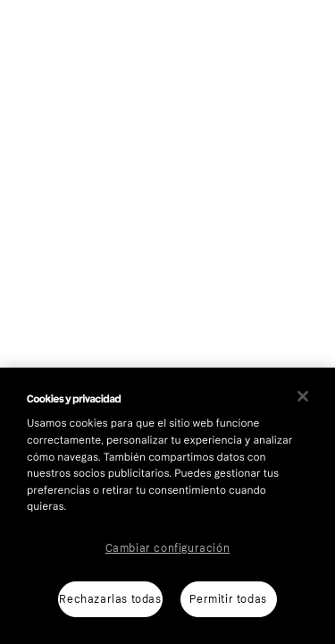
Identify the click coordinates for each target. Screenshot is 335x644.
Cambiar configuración (168, 548)
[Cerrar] (303, 396)
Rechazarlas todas (110, 599)
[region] (167, 506)
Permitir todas (228, 599)
